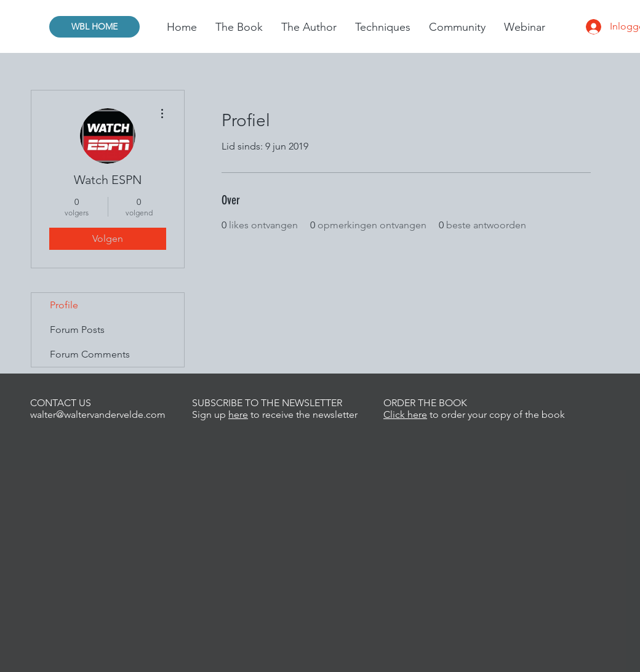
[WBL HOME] (94, 27)
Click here (405, 414)
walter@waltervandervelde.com (98, 414)
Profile (64, 305)
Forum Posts (77, 330)
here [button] (238, 414)
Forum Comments (90, 354)
